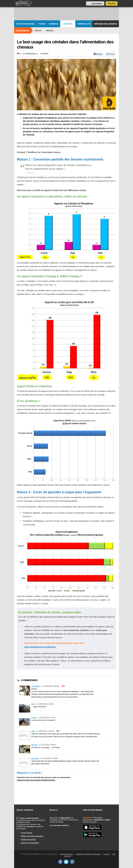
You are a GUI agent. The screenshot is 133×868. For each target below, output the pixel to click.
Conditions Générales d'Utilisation (88, 854)
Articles (68, 24)
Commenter (29, 54)
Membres (54, 24)
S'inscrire (112, 3)
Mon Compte (97, 4)
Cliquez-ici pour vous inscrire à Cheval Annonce (36, 780)
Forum (42, 24)
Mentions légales (66, 854)
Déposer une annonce (106, 24)
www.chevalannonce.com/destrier (40, 647)
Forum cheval (26, 833)
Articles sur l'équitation (30, 843)
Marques (50, 31)
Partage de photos (28, 839)
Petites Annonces (25, 24)
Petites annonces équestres (32, 836)
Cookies (107, 854)
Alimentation (23, 30)
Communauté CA (84, 25)
